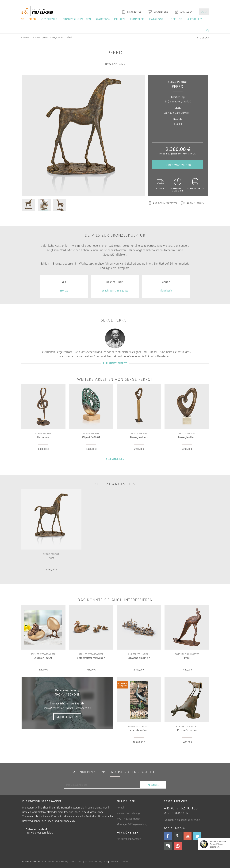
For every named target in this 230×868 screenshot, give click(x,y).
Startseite (25, 37)
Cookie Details (76, 861)
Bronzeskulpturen (77, 19)
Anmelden (184, 12)
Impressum (114, 861)
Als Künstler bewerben (129, 839)
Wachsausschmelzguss (115, 291)
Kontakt (121, 808)
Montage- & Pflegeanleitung (132, 824)
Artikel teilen (193, 203)
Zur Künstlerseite (115, 363)
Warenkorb (158, 12)
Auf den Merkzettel (163, 203)
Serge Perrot (58, 37)
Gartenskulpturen (111, 19)
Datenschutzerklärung (58, 861)
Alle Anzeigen (115, 459)
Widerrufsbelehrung (93, 861)
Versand (161, 184)
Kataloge (156, 19)
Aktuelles (195, 19)
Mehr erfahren (67, 717)
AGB (106, 861)
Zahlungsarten (196, 184)
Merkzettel (132, 12)
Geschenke (49, 19)
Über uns (175, 19)
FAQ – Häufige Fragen (128, 819)
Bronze (64, 291)
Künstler (137, 19)
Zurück (203, 38)
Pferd (69, 37)
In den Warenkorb (178, 165)
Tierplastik (166, 291)
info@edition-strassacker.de (182, 820)
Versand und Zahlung (128, 813)
